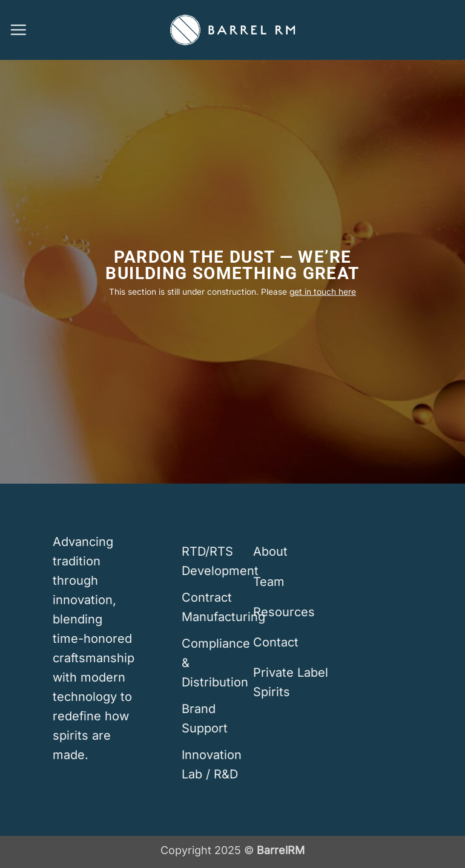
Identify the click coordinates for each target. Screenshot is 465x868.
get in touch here (323, 292)
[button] (18, 30)
